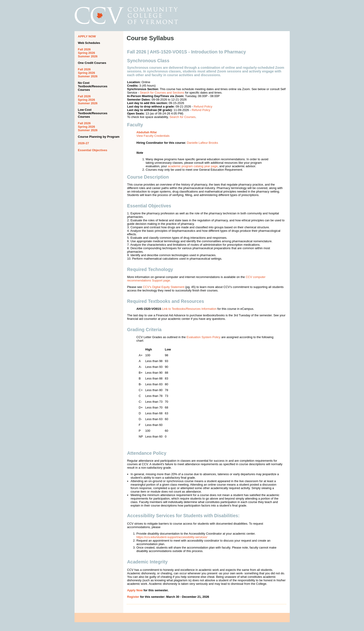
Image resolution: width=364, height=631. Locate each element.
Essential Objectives (93, 150)
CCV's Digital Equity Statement (164, 287)
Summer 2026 (88, 56)
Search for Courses (182, 117)
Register (133, 597)
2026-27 (84, 143)
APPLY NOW (87, 36)
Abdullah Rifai (147, 132)
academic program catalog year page (193, 166)
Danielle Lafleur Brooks (202, 143)
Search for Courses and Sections (162, 93)
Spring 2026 (87, 53)
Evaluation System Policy (204, 337)
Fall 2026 (84, 49)
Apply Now (135, 590)
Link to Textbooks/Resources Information (189, 309)
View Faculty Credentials (153, 136)
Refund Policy (203, 106)
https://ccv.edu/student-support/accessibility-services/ (172, 537)
